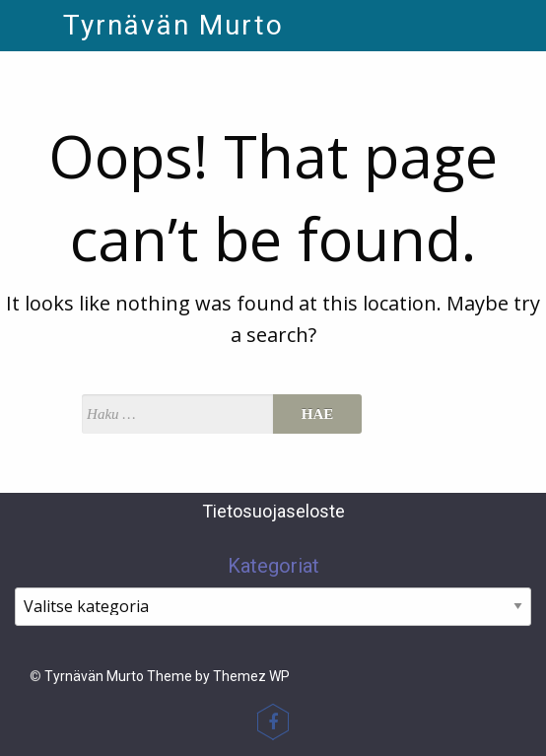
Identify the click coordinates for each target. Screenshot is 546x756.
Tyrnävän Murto (173, 25)
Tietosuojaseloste (273, 511)
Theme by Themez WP (218, 676)
